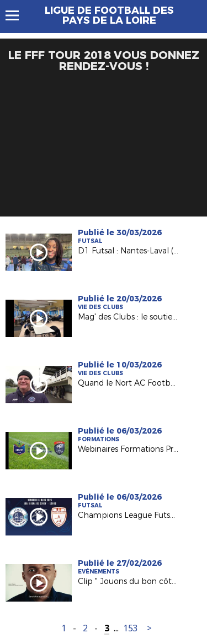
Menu (17, 15)
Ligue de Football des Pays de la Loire (109, 15)
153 (131, 628)
